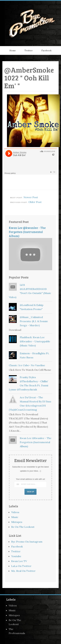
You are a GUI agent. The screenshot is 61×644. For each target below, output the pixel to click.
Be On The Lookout (23, 527)
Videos (15, 512)
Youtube (16, 556)
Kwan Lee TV (19, 561)
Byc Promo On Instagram (27, 542)
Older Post (35, 202)
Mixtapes (17, 522)
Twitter (29, 50)
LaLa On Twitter (21, 566)
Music (15, 517)
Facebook (46, 50)
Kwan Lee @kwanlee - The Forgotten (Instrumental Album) (27, 232)
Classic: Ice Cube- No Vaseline (27, 365)
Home (13, 50)
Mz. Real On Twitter (23, 571)
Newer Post (31, 197)
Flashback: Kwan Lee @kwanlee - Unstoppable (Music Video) (35, 341)
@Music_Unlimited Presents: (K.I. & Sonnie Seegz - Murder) (34, 321)
